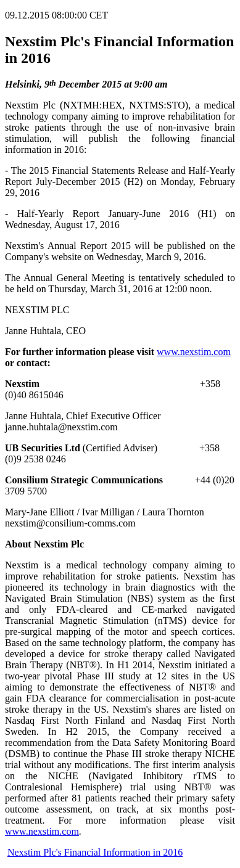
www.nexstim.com (194, 352)
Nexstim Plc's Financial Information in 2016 (95, 852)
